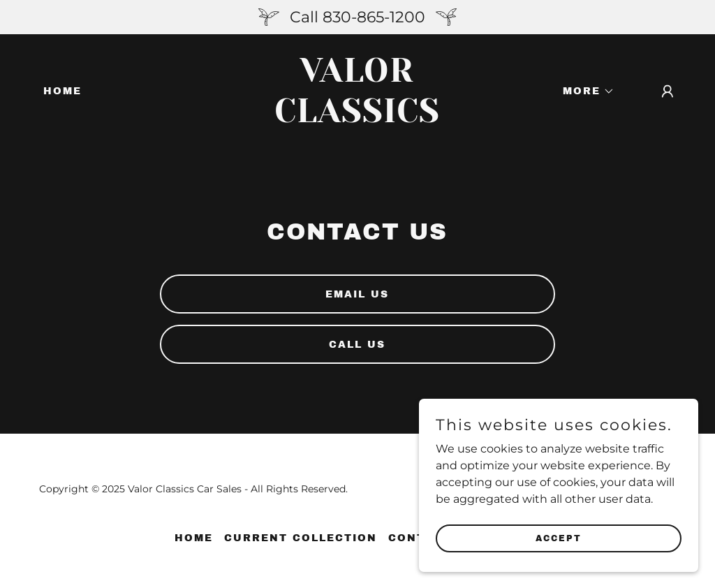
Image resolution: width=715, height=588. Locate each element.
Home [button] (194, 538)
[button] (584, 91)
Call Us (357, 345)
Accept (559, 557)
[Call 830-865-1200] (357, 17)
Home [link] (62, 91)
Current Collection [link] (301, 538)
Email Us (357, 294)
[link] (357, 118)
